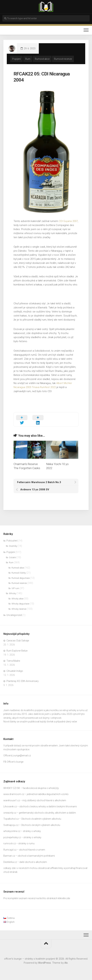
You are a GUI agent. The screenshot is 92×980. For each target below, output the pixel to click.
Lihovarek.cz (10, 806)
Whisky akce (17, 599)
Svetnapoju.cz (11, 825)
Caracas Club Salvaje (18, 641)
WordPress (44, 963)
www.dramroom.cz (14, 794)
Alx (66, 963)
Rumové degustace (21, 578)
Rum (28, 59)
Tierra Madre (13, 661)
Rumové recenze (63, 59)
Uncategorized (14, 615)
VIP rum (15, 588)
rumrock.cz (10, 843)
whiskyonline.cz (12, 831)
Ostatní (13, 557)
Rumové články (19, 573)
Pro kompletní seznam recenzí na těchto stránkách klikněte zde (37, 898)
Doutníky (13, 546)
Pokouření (12, 541)
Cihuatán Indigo (15, 671)
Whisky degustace (20, 604)
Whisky (12, 593)
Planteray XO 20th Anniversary (23, 681)
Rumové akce (42, 59)
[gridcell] (46, 716)
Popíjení (16, 59)
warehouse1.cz (12, 800)
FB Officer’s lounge (13, 762)
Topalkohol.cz (11, 819)
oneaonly (8, 813)
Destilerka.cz (10, 862)
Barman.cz (9, 856)
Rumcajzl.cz (10, 850)
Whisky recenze (19, 609)
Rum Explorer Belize (17, 651)
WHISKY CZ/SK (12, 788)
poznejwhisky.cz (12, 837)
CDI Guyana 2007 (68, 221)
